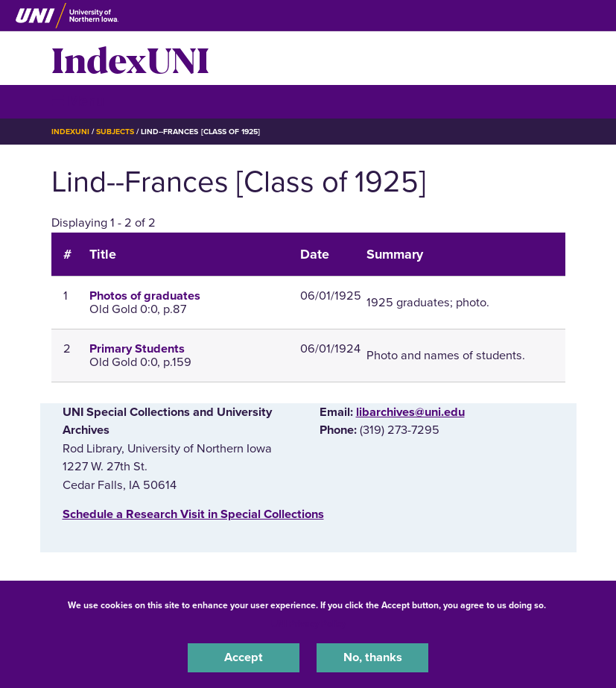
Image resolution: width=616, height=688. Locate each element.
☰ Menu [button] (78, 101)
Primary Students (137, 349)
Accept (244, 657)
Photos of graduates (145, 296)
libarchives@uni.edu (410, 412)
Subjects (115, 132)
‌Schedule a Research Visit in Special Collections (193, 514)
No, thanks (373, 657)
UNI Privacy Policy (308, 624)
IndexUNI (130, 58)
